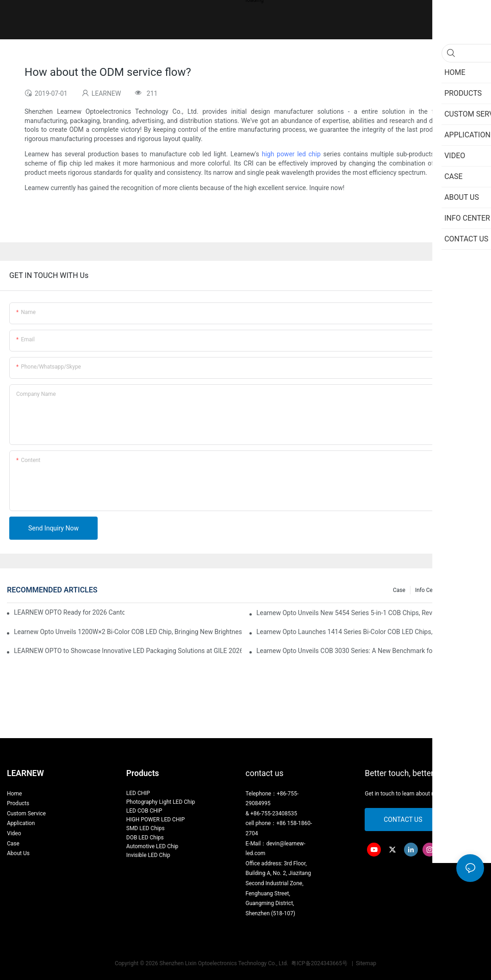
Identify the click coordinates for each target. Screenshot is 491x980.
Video (14, 833)
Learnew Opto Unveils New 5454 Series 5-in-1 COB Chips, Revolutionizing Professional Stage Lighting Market (370, 613)
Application (21, 823)
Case (399, 590)
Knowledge (466, 590)
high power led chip (291, 154)
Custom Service (26, 814)
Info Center (429, 590)
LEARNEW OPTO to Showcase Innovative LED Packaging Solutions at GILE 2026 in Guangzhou (128, 651)
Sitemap (365, 963)
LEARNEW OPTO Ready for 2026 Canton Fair (69, 612)
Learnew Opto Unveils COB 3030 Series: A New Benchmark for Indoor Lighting (368, 651)
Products (18, 803)
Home (14, 794)
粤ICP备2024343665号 (320, 963)
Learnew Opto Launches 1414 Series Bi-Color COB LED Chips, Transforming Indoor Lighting (370, 632)
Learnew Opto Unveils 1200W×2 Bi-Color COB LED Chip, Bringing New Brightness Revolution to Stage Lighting (128, 632)
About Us (18, 853)
